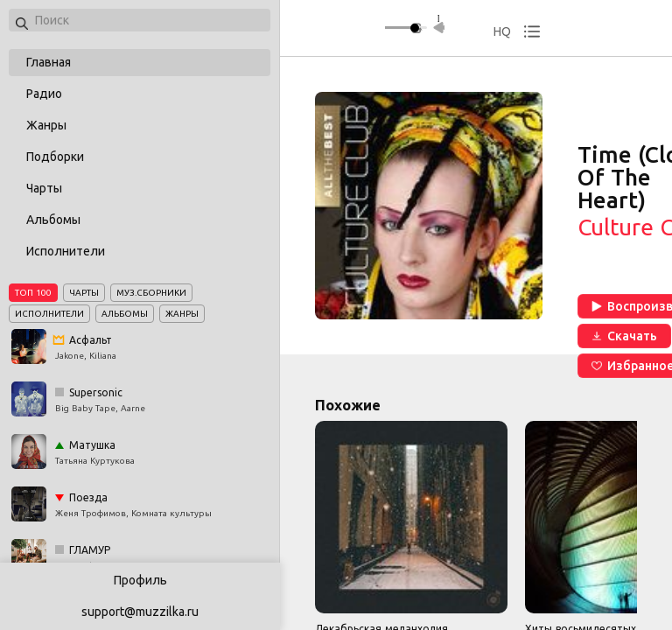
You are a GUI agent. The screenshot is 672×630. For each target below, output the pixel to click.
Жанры (46, 125)
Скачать (624, 336)
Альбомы (53, 220)
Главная (49, 62)
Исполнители (66, 251)
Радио (44, 94)
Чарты (44, 188)
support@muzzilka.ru (140, 612)
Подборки (55, 157)
